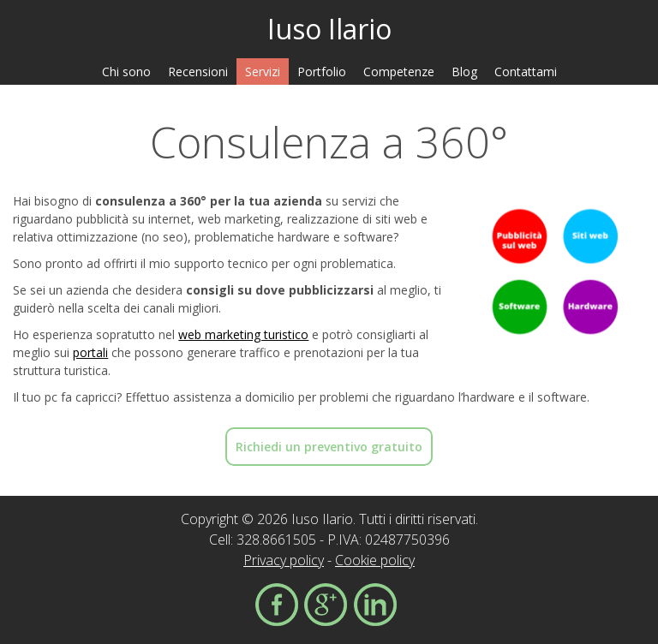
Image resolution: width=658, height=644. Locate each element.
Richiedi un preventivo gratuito (329, 447)
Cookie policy (375, 560)
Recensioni (198, 72)
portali (90, 352)
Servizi (263, 72)
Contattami (526, 72)
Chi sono (126, 72)
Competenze (399, 72)
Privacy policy (284, 560)
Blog (464, 72)
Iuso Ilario (329, 29)
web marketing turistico (243, 334)
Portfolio (322, 72)
